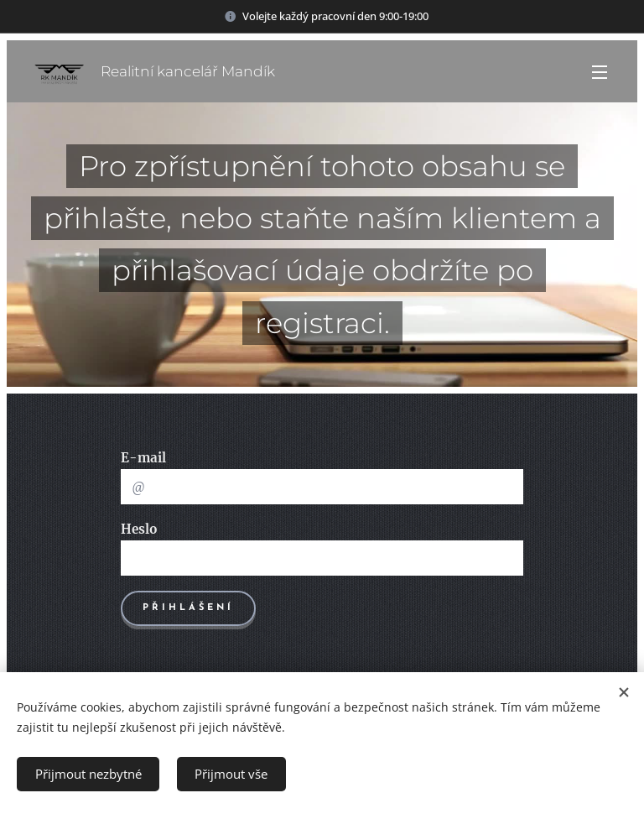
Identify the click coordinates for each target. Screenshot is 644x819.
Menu (600, 72)
